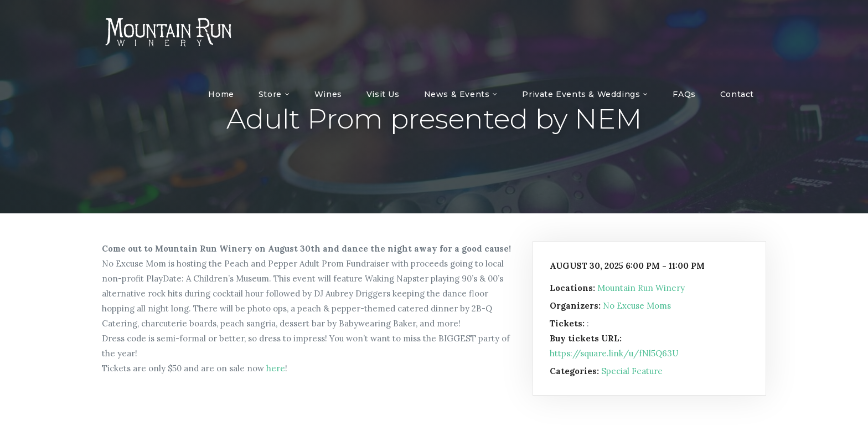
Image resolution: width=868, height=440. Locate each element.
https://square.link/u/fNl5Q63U (614, 353)
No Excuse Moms (637, 306)
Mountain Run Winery (641, 288)
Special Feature (632, 371)
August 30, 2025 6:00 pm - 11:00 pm (627, 266)
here (276, 368)
